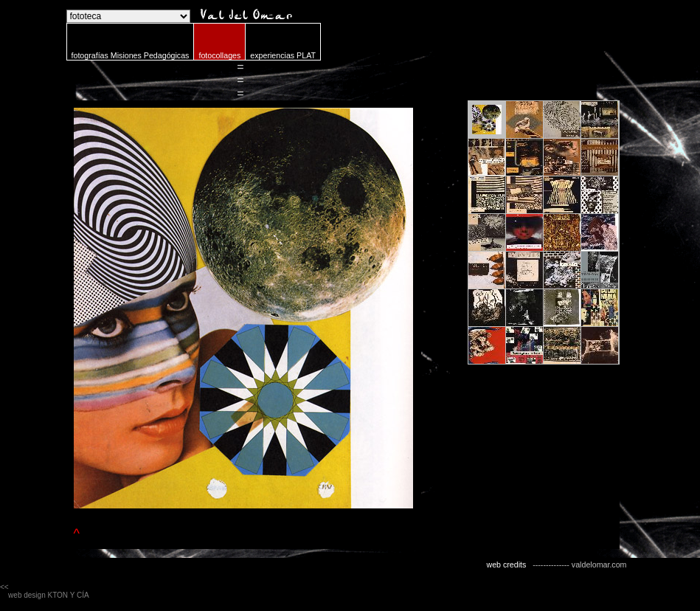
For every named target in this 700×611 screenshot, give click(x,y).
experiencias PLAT (283, 55)
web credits (506, 565)
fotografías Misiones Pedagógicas (131, 55)
